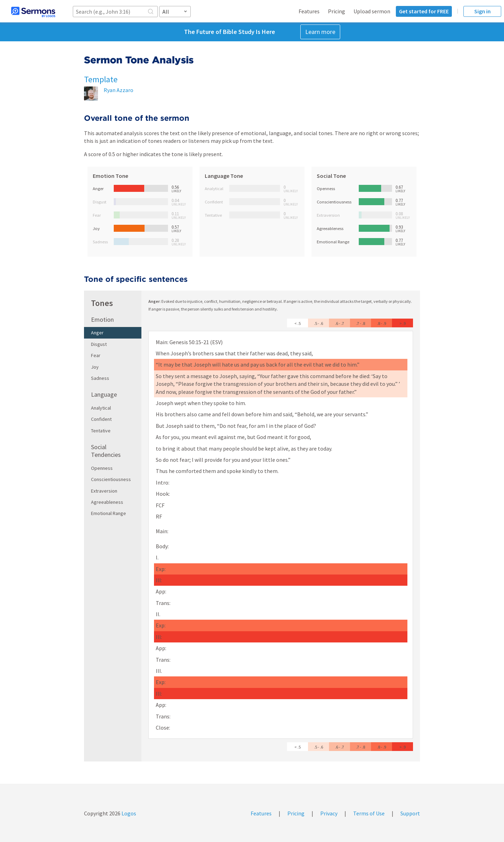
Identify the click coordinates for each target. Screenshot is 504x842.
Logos (128, 813)
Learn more (320, 32)
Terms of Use (369, 813)
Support (410, 813)
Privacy (329, 813)
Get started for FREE (424, 11)
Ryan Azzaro (118, 90)
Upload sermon (372, 11)
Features (309, 11)
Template (101, 79)
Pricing (337, 11)
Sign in (482, 11)
